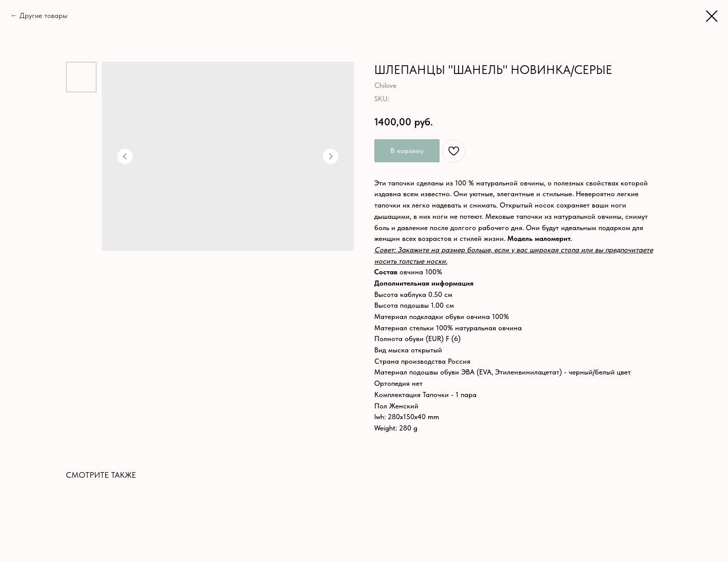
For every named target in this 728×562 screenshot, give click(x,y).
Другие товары (43, 15)
